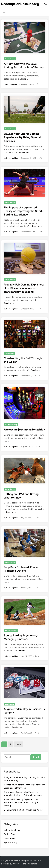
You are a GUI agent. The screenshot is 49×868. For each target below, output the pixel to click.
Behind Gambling (11, 425)
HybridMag (32, 864)
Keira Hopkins (12, 84)
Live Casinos (9, 353)
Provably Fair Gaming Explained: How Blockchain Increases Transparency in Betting (24, 288)
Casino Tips (9, 834)
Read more (26, 79)
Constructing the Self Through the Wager (23, 810)
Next (19, 744)
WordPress (18, 864)
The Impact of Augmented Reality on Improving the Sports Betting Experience (24, 211)
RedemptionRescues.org (20, 4)
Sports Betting (10, 59)
